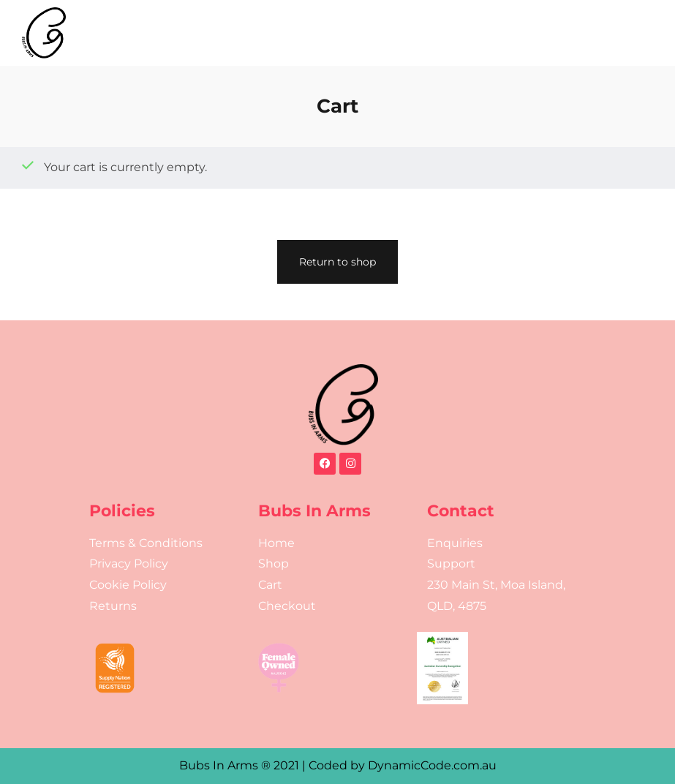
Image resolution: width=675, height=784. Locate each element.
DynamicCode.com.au (432, 765)
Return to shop (337, 262)
